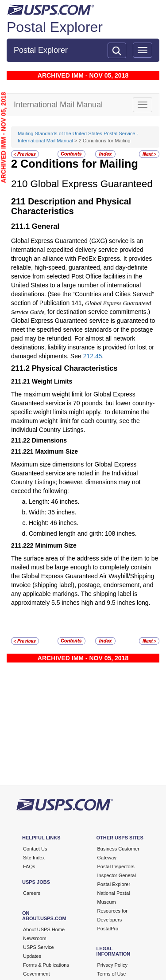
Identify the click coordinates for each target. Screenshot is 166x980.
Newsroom (35, 938)
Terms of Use (112, 974)
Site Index (34, 858)
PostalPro (108, 929)
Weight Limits (52, 381)
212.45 (93, 356)
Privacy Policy (112, 965)
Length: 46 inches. (54, 502)
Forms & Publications (46, 965)
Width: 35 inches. (52, 512)
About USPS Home (44, 929)
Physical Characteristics (75, 368)
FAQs (29, 866)
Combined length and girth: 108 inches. (83, 533)
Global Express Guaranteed (92, 184)
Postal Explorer (55, 27)
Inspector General (117, 875)
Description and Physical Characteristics (71, 206)
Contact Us (35, 849)
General (46, 226)
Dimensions (49, 440)
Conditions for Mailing (79, 164)
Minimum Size (56, 545)
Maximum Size (57, 451)
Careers (32, 893)
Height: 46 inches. (54, 523)
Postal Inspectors (116, 866)
